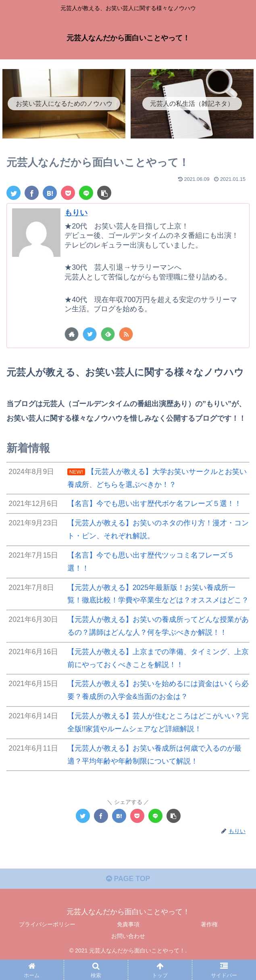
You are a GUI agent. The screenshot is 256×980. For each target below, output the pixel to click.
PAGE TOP (128, 897)
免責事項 (128, 942)
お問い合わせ (128, 954)
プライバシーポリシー (47, 942)
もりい (77, 212)
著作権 (209, 942)
